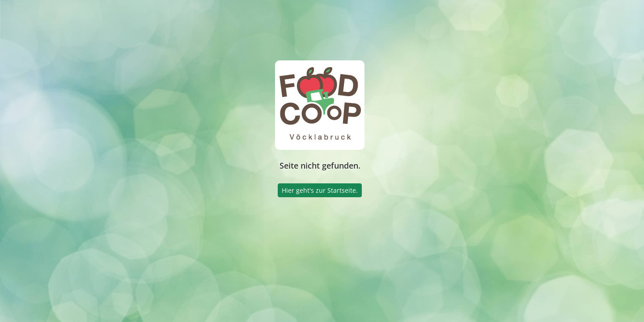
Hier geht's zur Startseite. (320, 190)
